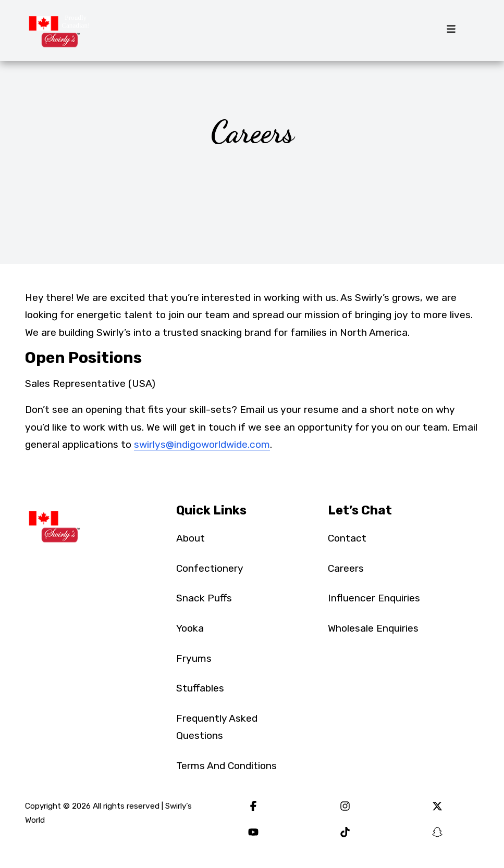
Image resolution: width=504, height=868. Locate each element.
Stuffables (200, 688)
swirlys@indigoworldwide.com (202, 444)
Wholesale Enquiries (373, 628)
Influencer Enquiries (374, 598)
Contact (347, 538)
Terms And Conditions (226, 766)
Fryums (194, 658)
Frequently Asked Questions (217, 727)
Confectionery (210, 568)
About (190, 538)
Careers (346, 568)
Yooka (190, 628)
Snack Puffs (204, 598)
